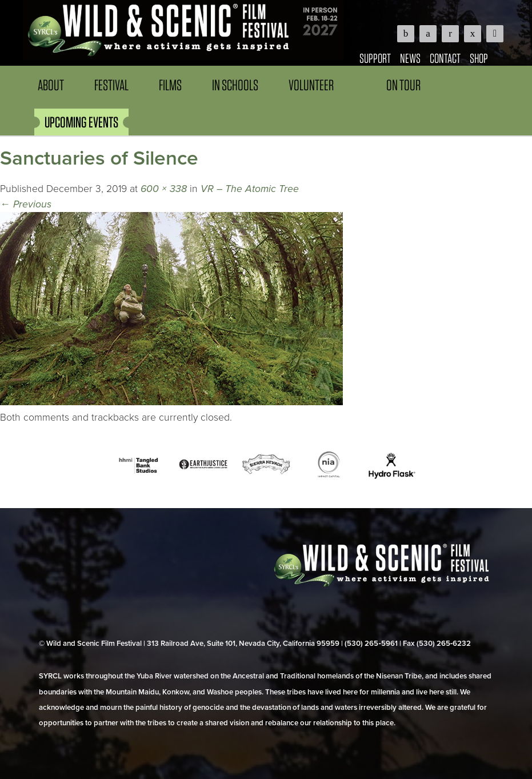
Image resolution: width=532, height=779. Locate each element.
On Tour (403, 85)
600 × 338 (164, 189)
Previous (26, 204)
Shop (479, 58)
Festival (111, 85)
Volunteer (311, 85)
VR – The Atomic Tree (250, 189)
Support (375, 58)
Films (170, 85)
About (51, 85)
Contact (445, 58)
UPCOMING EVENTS (81, 122)
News (410, 58)
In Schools (235, 85)
